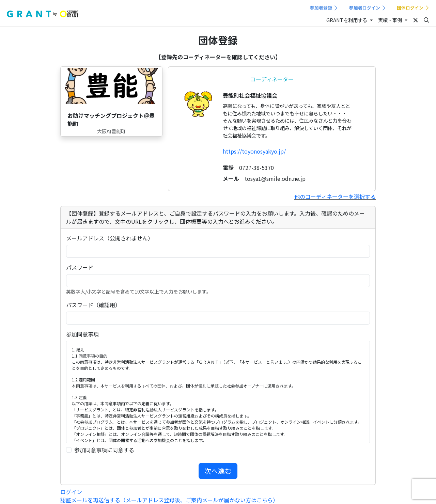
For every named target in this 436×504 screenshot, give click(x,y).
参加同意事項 (82, 334)
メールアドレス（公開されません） (110, 238)
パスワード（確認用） (93, 305)
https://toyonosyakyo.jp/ (254, 151)
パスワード (80, 267)
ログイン (71, 492)
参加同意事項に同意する (104, 450)
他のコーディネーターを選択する (335, 196)
